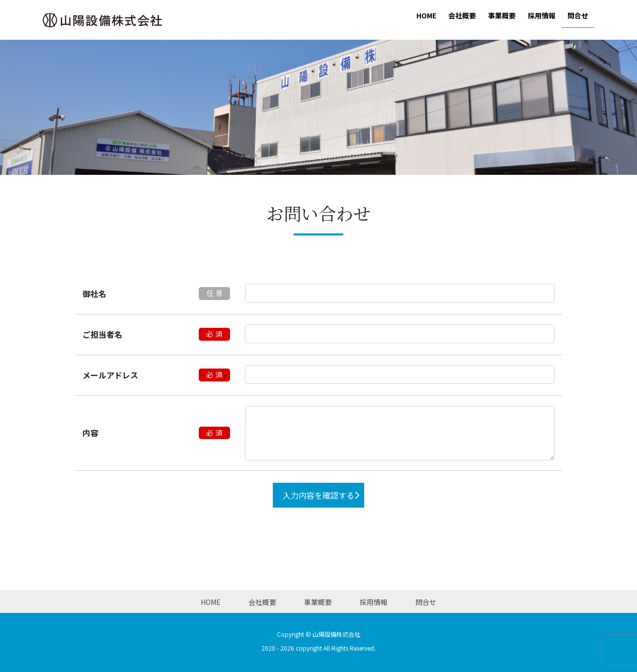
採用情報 (374, 602)
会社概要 (262, 602)
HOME (211, 602)
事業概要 (318, 602)
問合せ (426, 602)
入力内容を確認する (318, 495)
